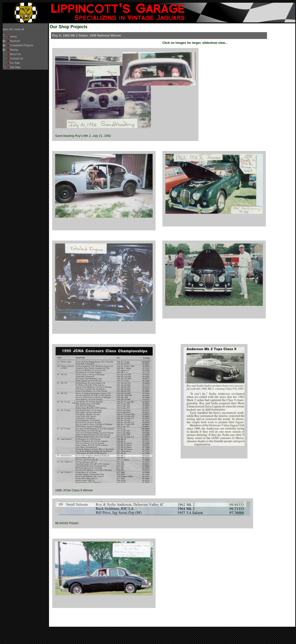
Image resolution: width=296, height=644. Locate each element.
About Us (15, 54)
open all (7, 29)
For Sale (15, 63)
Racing (14, 50)
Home (13, 37)
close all (19, 29)
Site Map (15, 67)
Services (15, 41)
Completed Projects (21, 45)
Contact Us (16, 58)
